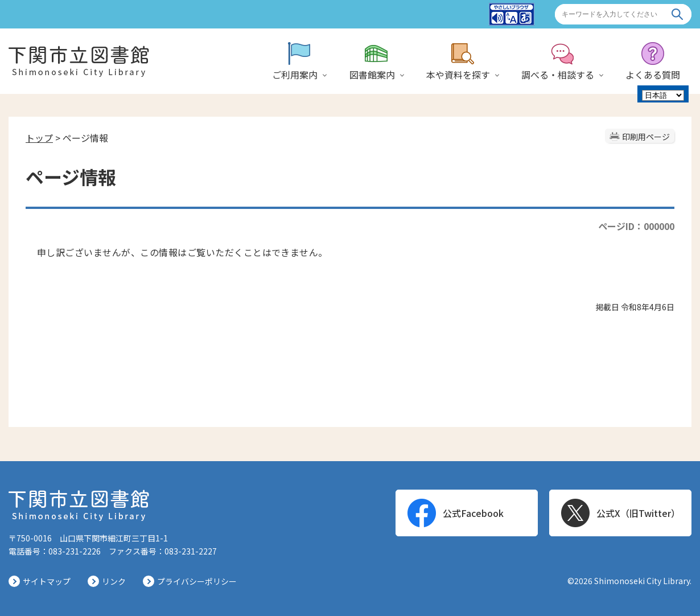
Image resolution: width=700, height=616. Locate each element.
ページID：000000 (636, 226)
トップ (39, 138)
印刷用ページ (646, 137)
